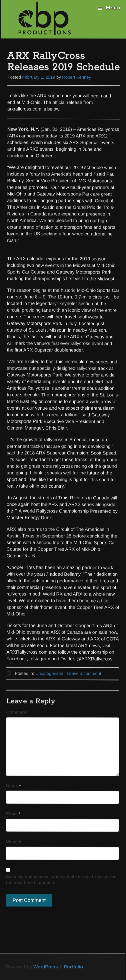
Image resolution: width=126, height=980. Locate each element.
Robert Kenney (76, 77)
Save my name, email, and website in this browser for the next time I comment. (61, 880)
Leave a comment (84, 673)
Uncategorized (49, 673)
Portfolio (74, 967)
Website (14, 842)
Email (13, 814)
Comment (16, 712)
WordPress (46, 967)
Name (13, 786)
